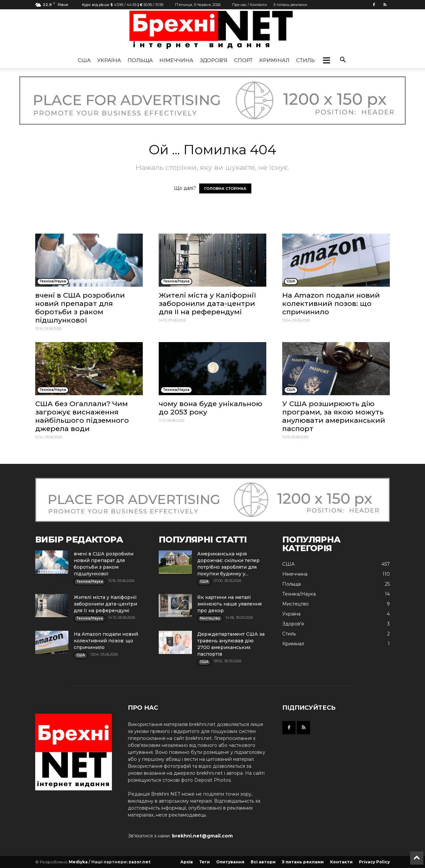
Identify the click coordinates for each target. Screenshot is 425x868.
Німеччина (176, 60)
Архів (187, 862)
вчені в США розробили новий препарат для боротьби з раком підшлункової (80, 308)
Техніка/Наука (299, 594)
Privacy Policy (374, 862)
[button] (326, 60)
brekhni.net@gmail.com (202, 836)
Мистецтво (296, 604)
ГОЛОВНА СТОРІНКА (225, 188)
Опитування (230, 862)
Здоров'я (214, 60)
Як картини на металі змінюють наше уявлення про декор (229, 604)
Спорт (243, 60)
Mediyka (78, 862)
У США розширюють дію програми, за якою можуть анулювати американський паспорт (334, 416)
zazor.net (139, 862)
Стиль (305, 60)
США (84, 60)
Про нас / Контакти (250, 5)
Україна (109, 60)
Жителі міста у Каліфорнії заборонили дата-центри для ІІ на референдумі (207, 303)
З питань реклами (290, 5)
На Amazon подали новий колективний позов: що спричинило (331, 303)
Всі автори (263, 862)
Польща (140, 60)
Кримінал (274, 60)
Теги (205, 862)
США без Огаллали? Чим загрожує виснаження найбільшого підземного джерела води (82, 416)
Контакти (341, 862)
